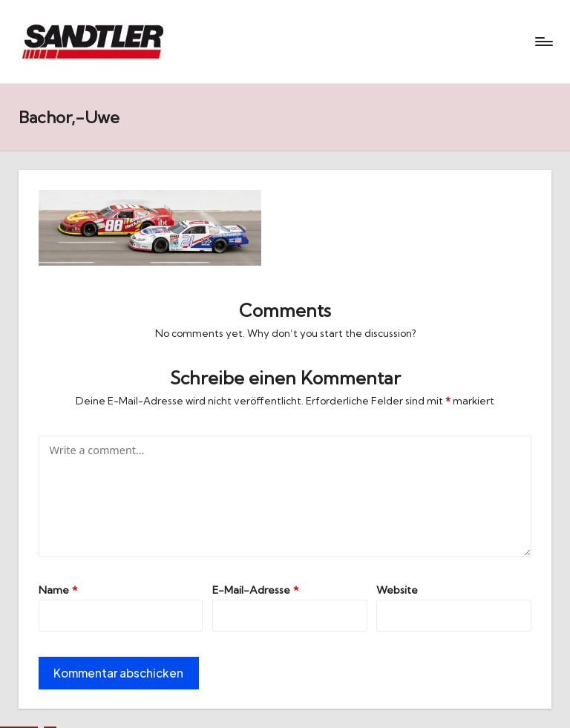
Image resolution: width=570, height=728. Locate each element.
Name (58, 590)
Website (397, 590)
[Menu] (543, 42)
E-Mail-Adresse (255, 590)
